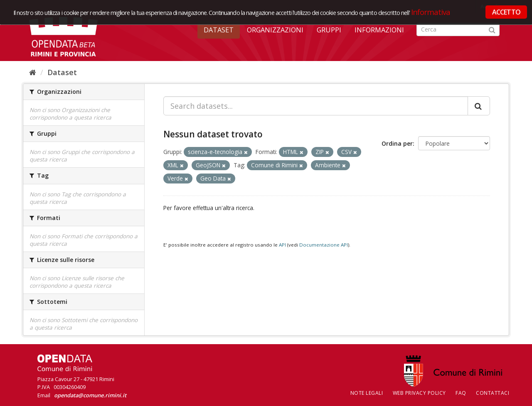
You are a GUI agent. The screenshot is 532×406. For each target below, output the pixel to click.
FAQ (461, 393)
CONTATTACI (493, 393)
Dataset (219, 30)
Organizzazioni (275, 30)
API (282, 245)
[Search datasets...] (316, 106)
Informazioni (379, 30)
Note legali (367, 393)
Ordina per (397, 143)
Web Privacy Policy (419, 393)
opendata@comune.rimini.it (90, 395)
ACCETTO (506, 12)
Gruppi (329, 30)
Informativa (431, 12)
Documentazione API (324, 245)
